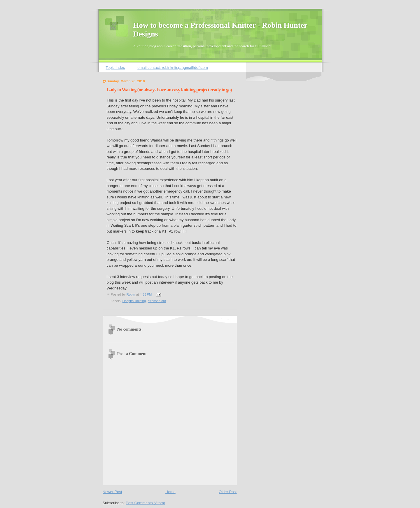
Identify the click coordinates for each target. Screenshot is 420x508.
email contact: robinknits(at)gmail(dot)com (173, 68)
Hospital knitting (134, 301)
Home (170, 492)
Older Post (228, 492)
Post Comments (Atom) (145, 503)
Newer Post (112, 492)
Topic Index (115, 68)
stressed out (157, 301)
